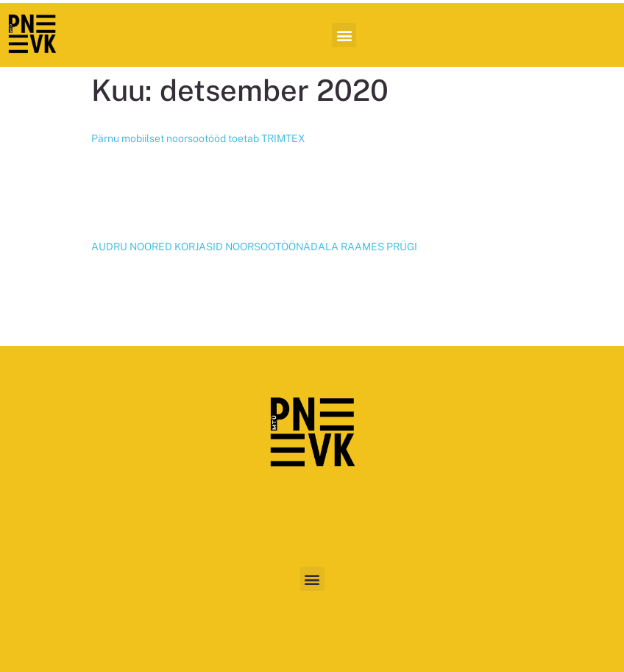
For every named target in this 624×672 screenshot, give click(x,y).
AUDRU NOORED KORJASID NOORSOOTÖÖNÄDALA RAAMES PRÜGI (254, 247)
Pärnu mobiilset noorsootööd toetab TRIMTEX (198, 138)
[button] (344, 35)
